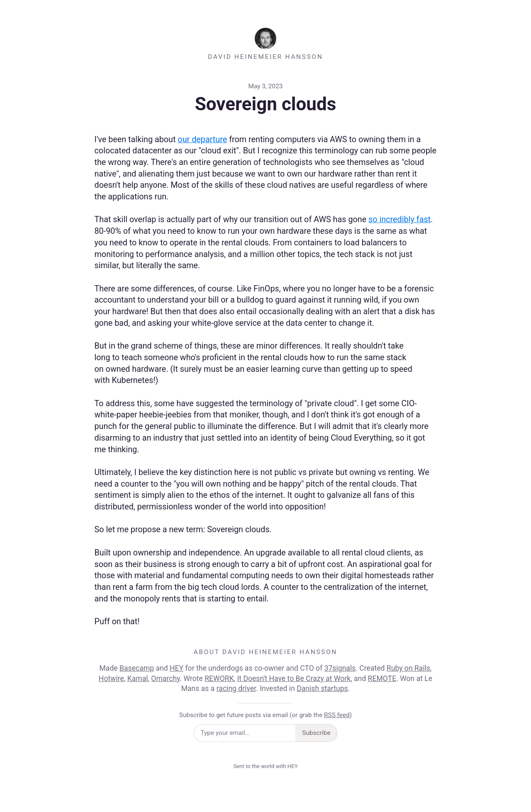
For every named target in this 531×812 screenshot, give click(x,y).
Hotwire (111, 679)
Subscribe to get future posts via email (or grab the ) (265, 715)
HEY (177, 668)
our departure (202, 139)
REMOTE (382, 679)
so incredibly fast (399, 219)
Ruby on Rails (408, 668)
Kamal (138, 679)
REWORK (219, 679)
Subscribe (317, 733)
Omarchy (165, 679)
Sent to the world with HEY (265, 766)
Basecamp (137, 668)
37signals (340, 668)
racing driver (236, 688)
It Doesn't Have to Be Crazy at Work (294, 679)
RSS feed (337, 715)
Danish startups (322, 688)
